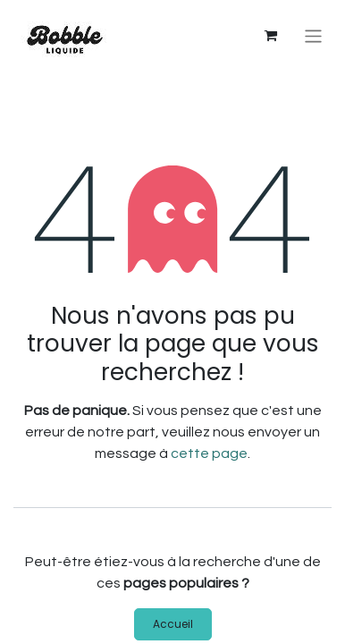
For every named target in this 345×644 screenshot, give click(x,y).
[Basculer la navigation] (313, 36)
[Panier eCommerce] (271, 36)
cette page (209, 453)
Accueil (173, 624)
